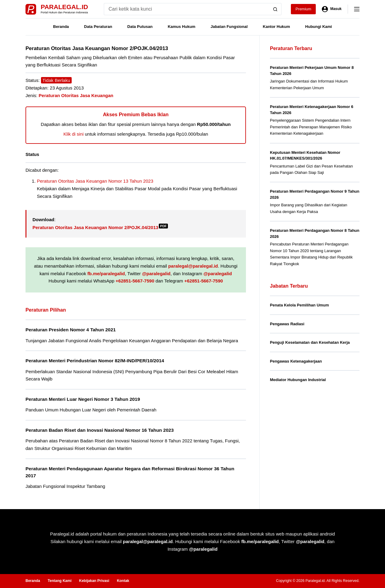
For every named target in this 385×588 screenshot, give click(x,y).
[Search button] (275, 9)
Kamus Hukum (181, 27)
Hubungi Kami (319, 27)
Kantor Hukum (277, 27)
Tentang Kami (60, 581)
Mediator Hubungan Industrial (298, 380)
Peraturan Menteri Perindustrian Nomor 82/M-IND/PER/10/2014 (95, 361)
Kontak (123, 581)
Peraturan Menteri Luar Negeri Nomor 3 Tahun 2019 (83, 399)
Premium (303, 9)
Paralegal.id (64, 7)
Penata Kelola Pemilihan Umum (299, 305)
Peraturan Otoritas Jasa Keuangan (76, 95)
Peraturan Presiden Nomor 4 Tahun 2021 (71, 330)
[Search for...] (187, 9)
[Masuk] (332, 9)
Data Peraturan (98, 27)
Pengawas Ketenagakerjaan (296, 361)
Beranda (61, 27)
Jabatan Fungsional (229, 27)
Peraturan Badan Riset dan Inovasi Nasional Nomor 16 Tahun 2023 (100, 430)
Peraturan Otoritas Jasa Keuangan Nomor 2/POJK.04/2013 (100, 227)
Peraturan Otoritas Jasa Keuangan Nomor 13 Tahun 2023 (95, 181)
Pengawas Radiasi (287, 324)
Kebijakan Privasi (94, 581)
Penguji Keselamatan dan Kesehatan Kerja (310, 342)
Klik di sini (74, 134)
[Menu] (357, 9)
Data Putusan (140, 27)
